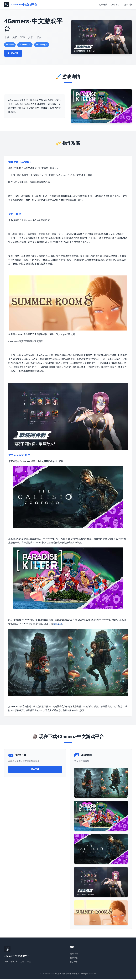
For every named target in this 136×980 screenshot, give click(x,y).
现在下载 (128, 5)
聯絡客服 (58, 624)
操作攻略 (116, 5)
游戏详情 (103, 5)
